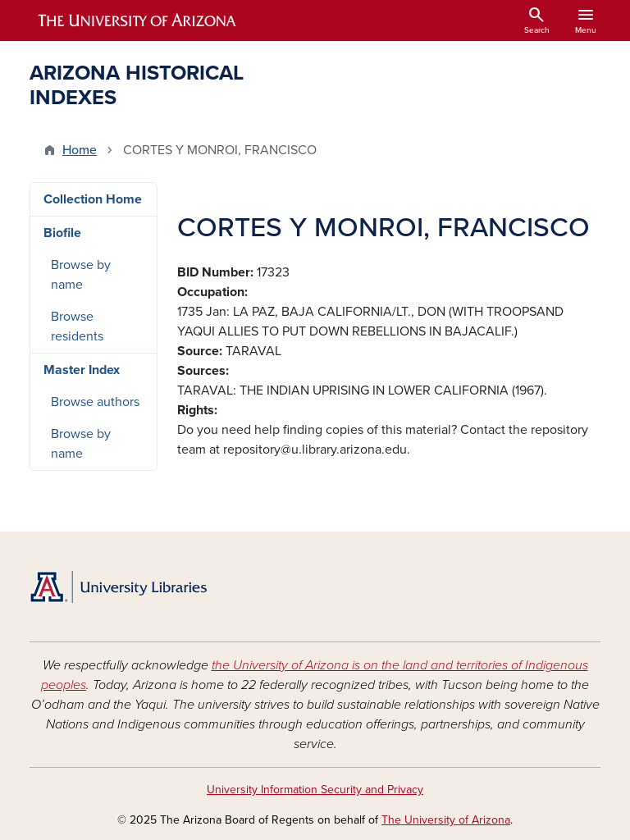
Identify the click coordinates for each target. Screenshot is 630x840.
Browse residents (77, 326)
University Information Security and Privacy (315, 790)
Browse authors (95, 402)
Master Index (82, 370)
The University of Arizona (446, 820)
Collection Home (93, 199)
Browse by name (81, 275)
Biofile (62, 233)
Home (80, 150)
